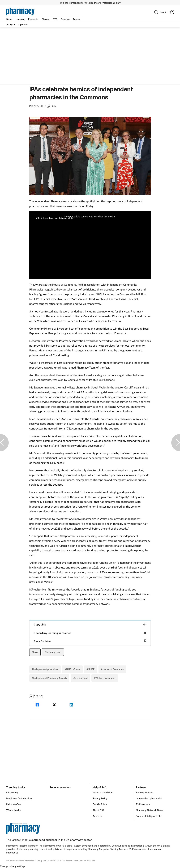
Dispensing (12, 792)
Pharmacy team (53, 652)
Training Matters (144, 792)
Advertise (98, 816)
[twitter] (55, 705)
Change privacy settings (13, 866)
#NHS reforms (72, 669)
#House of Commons (112, 669)
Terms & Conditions (103, 792)
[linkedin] (71, 705)
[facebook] (38, 705)
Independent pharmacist (149, 798)
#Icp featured (80, 678)
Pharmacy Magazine (98, 849)
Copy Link (90, 624)
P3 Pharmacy (143, 804)
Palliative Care (14, 804)
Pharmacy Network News (149, 810)
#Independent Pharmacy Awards (49, 678)
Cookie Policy (100, 804)
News (35, 652)
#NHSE (91, 669)
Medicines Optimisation (19, 798)
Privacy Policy (100, 798)
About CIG (98, 810)
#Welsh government (105, 678)
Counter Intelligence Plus (149, 816)
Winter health (14, 810)
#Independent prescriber (45, 669)
